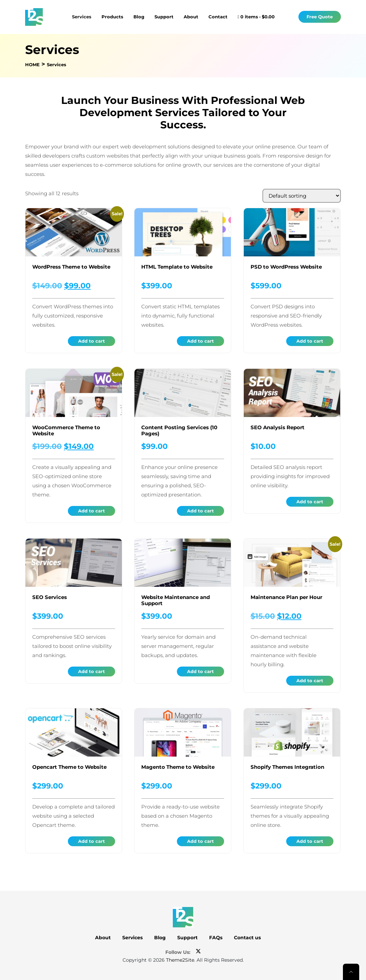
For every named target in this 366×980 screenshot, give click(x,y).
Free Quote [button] (320, 17)
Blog (139, 17)
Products (112, 17)
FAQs (216, 938)
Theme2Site (180, 960)
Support (164, 17)
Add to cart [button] (91, 341)
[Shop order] (302, 196)
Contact (218, 17)
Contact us (247, 938)
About (191, 17)
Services (82, 17)
